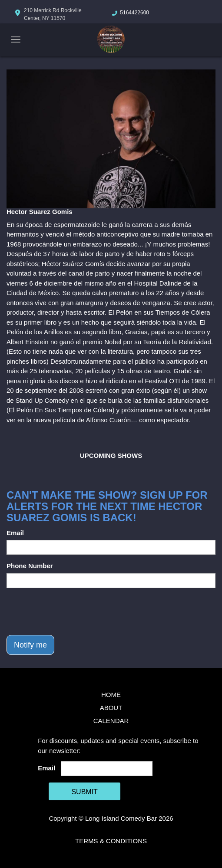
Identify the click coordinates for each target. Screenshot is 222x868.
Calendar (111, 721)
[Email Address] (107, 769)
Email (15, 533)
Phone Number (30, 566)
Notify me (30, 645)
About (111, 708)
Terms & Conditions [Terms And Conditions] (111, 841)
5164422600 (134, 13)
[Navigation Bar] (16, 39)
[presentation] (73, 612)
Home (111, 695)
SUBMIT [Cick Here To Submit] (84, 792)
